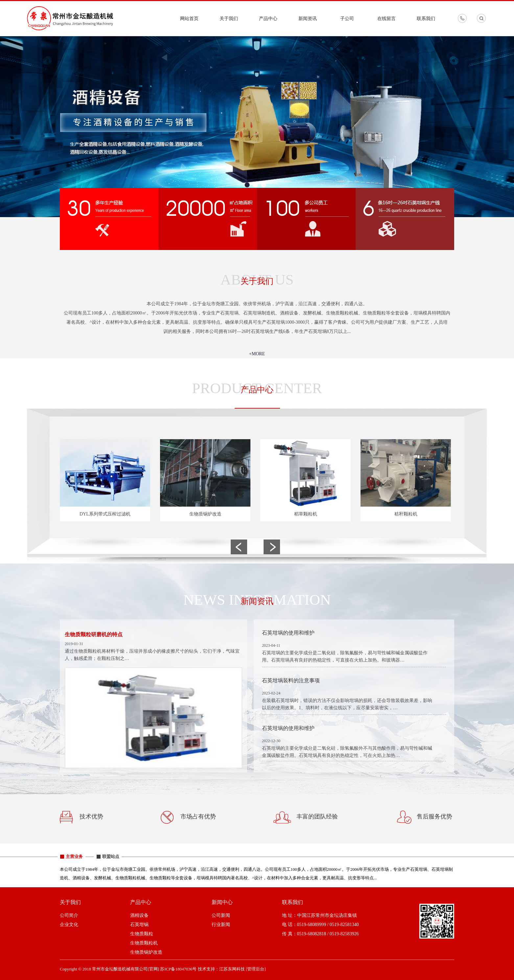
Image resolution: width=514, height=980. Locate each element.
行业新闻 (221, 925)
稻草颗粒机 (306, 514)
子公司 (347, 19)
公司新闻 (221, 915)
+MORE (257, 354)
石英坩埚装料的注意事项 (291, 680)
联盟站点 (111, 856)
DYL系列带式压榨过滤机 (105, 514)
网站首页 (189, 19)
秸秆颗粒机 (406, 514)
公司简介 (69, 915)
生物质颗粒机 (144, 943)
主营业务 (74, 856)
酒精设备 (139, 915)
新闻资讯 (308, 19)
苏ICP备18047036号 (178, 969)
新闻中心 (222, 902)
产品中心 (268, 19)
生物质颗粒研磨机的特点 (94, 634)
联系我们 (426, 19)
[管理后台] (256, 969)
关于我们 (229, 19)
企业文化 (69, 925)
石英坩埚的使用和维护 (288, 633)
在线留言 (386, 19)
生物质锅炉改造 (205, 514)
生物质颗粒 (142, 934)
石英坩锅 (139, 925)
